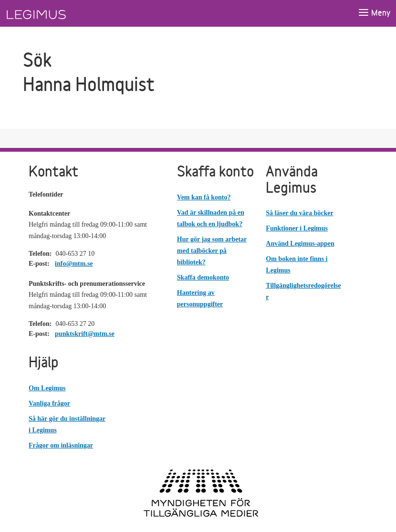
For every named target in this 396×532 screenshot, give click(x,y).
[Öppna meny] (374, 13)
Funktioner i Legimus (297, 228)
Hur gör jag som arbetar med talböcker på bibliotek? (212, 251)
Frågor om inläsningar (61, 445)
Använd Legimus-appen (300, 244)
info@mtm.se (74, 264)
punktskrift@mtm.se (85, 334)
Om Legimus (47, 388)
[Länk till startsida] (54, 13)
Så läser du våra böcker (299, 213)
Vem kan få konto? (204, 197)
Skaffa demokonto (203, 277)
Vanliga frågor (49, 403)
